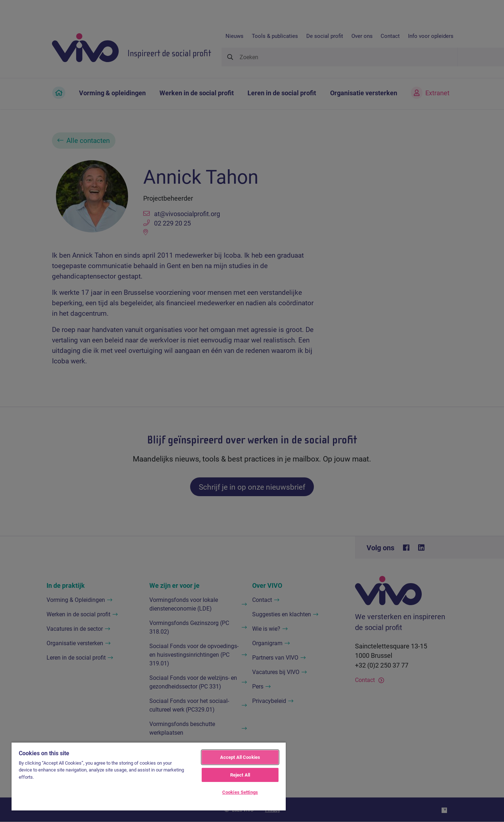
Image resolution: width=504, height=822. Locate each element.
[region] (149, 776)
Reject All (240, 775)
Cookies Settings (240, 792)
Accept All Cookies (240, 757)
